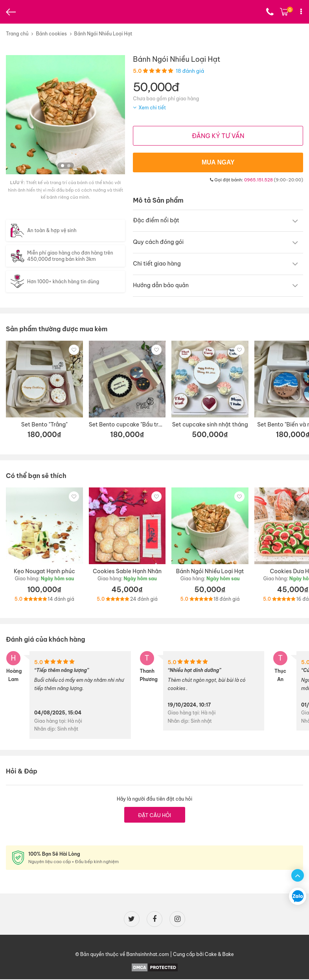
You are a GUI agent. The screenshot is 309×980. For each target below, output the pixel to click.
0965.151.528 (258, 181)
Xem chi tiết (152, 108)
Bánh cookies (51, 34)
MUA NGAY (218, 163)
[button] (63, 166)
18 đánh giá (190, 71)
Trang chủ (17, 34)
